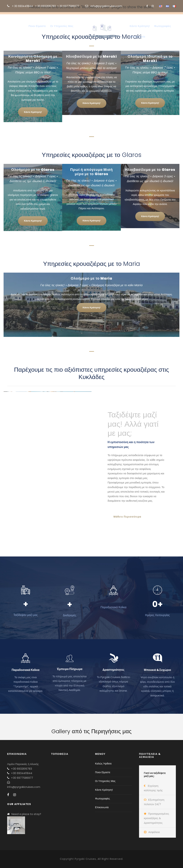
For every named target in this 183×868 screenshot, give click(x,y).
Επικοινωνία (137, 37)
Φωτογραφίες (163, 26)
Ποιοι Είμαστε (37, 26)
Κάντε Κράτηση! (140, 26)
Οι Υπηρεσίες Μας (62, 26)
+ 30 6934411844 (22, 6)
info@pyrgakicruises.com (106, 6)
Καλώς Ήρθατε (15, 26)
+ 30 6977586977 (68, 6)
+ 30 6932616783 (45, 6)
